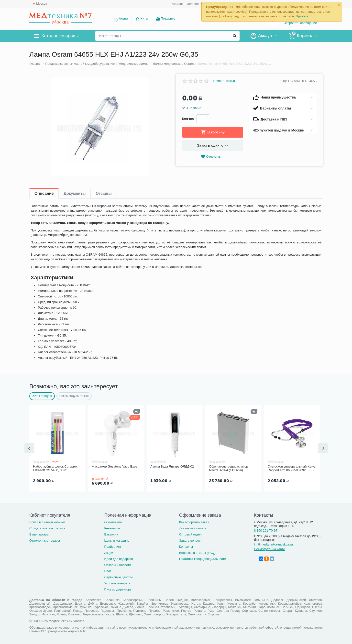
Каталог (177, 4)
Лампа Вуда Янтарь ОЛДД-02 (172, 466)
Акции (123, 18)
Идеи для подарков (118, 558)
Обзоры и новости (118, 564)
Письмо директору (118, 589)
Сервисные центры (118, 577)
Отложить (211, 157)
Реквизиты (112, 528)
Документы (75, 193)
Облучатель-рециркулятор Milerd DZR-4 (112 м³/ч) (229, 468)
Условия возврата (200, 4)
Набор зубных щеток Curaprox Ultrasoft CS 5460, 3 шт (55, 468)
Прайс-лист (113, 546)
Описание (44, 193)
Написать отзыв (223, 81)
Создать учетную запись (47, 528)
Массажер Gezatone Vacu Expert (115, 466)
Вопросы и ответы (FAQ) (197, 552)
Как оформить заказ (194, 522)
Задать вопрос (190, 540)
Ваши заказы (39, 534)
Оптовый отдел (190, 534)
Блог (108, 571)
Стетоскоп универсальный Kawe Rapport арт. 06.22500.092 (292, 468)
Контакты (186, 546)
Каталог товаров (58, 36)
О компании (113, 522)
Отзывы (104, 193)
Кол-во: (188, 119)
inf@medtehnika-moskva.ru (273, 544)
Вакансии (111, 534)
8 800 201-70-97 (266, 530)
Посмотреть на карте (269, 549)
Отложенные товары (45, 540)
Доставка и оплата (193, 528)
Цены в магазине (117, 540)
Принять (302, 16)
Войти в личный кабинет (47, 522)
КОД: (283, 81)
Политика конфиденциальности (203, 558)
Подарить (168, 18)
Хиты (144, 18)
